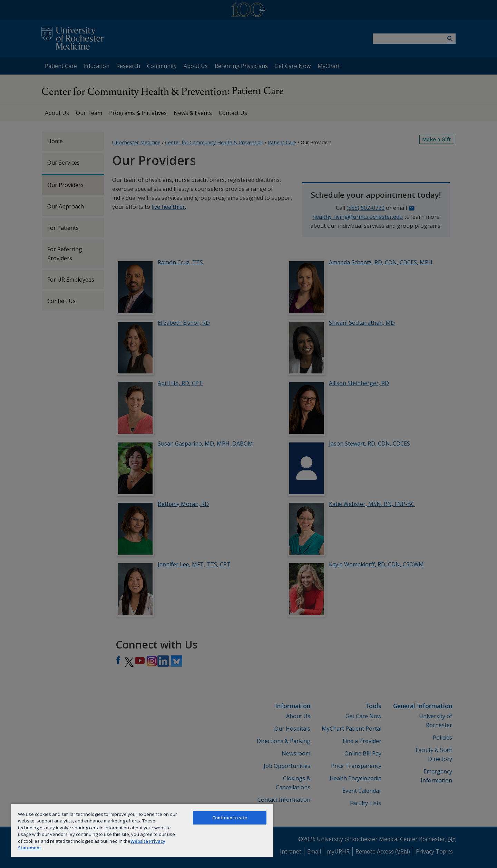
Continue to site (230, 818)
